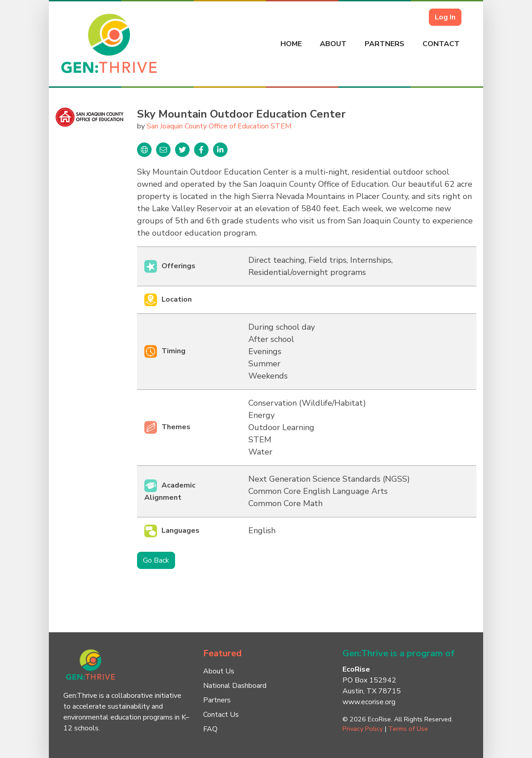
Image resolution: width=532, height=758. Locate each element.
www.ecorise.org (369, 702)
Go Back (156, 560)
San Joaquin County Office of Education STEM (219, 126)
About (333, 44)
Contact (441, 44)
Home (291, 44)
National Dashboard (235, 686)
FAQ (210, 729)
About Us (219, 671)
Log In (445, 17)
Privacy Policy (363, 729)
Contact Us (221, 715)
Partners (385, 44)
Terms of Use (408, 729)
